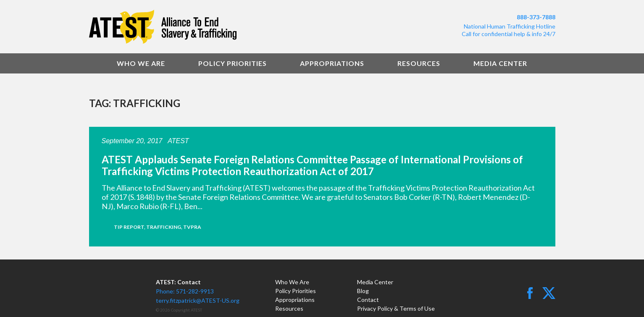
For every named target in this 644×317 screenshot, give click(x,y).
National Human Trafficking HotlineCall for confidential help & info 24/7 (509, 30)
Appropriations (332, 63)
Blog (363, 291)
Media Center (500, 63)
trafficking (164, 227)
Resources (419, 63)
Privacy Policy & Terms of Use (396, 308)
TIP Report (129, 227)
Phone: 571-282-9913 (185, 291)
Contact (368, 300)
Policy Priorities (233, 63)
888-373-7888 (536, 17)
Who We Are (141, 63)
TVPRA (192, 227)
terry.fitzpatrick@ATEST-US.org (198, 300)
